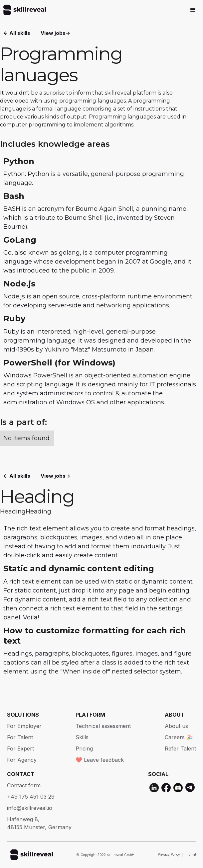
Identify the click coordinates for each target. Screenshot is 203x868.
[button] (193, 10)
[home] (23, 10)
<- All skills (17, 33)
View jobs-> (55, 33)
